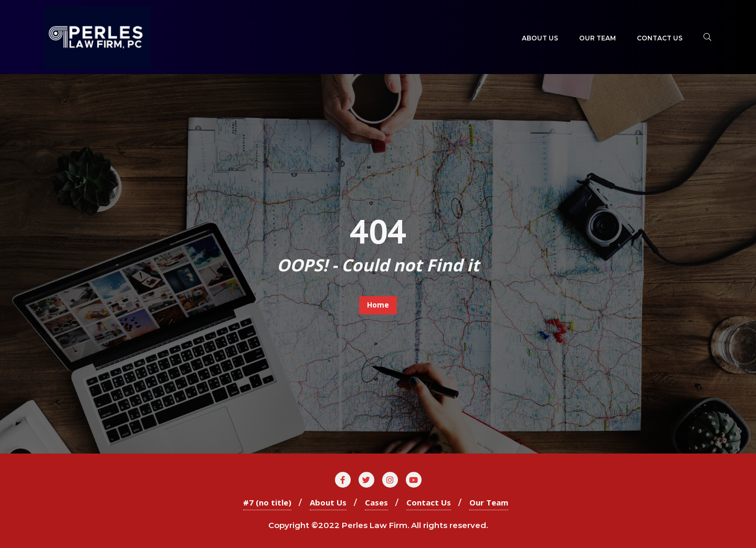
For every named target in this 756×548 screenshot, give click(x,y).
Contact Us (429, 502)
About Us (328, 502)
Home (378, 305)
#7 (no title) (267, 502)
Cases (376, 502)
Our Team (489, 502)
